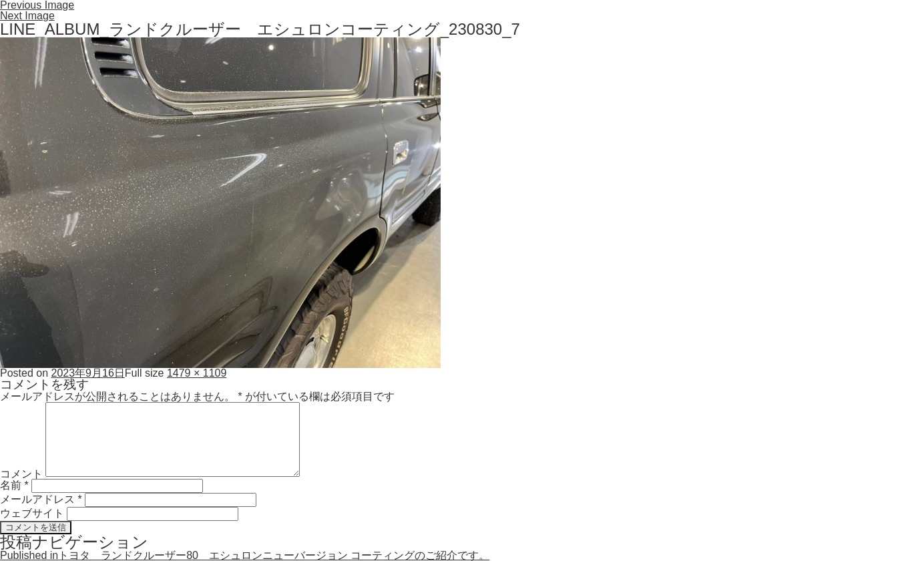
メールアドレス (41, 499)
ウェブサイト (32, 513)
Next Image (27, 16)
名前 (14, 485)
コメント (21, 473)
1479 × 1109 (197, 373)
